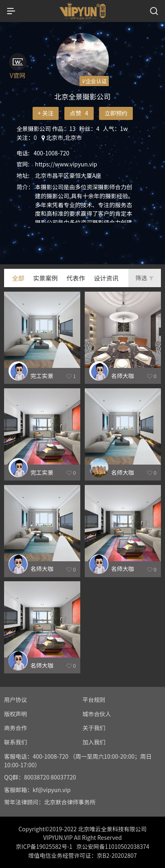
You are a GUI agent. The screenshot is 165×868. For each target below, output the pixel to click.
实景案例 (45, 278)
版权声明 (15, 714)
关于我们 (94, 728)
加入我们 (94, 742)
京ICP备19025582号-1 (44, 846)
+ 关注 (45, 113)
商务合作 (15, 728)
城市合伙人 (97, 714)
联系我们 (15, 742)
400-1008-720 (52, 153)
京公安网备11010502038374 (113, 846)
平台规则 (94, 700)
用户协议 (15, 700)
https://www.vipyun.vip (66, 164)
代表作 (76, 278)
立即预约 (116, 113)
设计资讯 (106, 278)
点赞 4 (79, 113)
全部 (18, 278)
